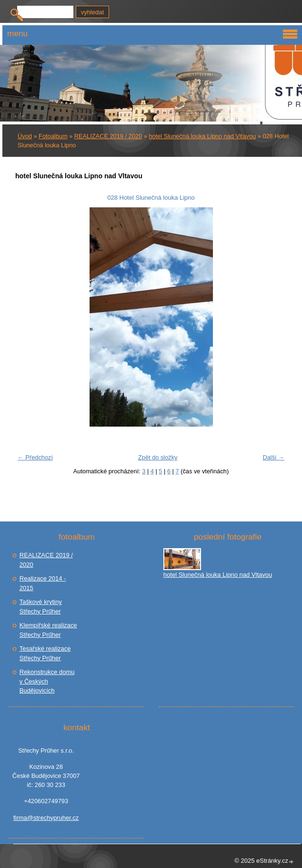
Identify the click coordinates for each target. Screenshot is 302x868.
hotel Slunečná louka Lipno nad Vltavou (202, 136)
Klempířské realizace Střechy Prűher (48, 630)
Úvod (25, 136)
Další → (273, 457)
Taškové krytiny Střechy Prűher (41, 607)
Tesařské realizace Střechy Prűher (45, 653)
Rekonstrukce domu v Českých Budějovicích (47, 681)
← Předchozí (35, 457)
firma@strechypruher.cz (46, 818)
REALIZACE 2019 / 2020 (108, 136)
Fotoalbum (53, 136)
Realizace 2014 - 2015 (43, 583)
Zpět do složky (158, 457)
